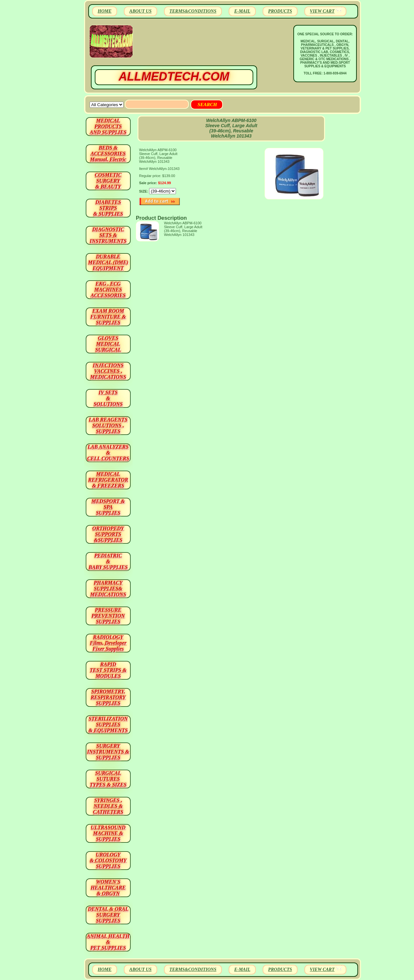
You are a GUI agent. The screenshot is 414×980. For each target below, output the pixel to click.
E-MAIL (242, 11)
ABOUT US (141, 11)
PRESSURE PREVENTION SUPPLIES (108, 616)
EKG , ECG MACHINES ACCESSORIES (108, 290)
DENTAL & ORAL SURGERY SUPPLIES (108, 915)
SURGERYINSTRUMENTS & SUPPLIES (108, 752)
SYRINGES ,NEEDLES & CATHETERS (108, 806)
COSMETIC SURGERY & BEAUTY (108, 181)
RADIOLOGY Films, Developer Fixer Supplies (108, 643)
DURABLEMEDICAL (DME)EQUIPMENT (108, 262)
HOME (105, 11)
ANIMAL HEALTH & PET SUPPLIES (108, 942)
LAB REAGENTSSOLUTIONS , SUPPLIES (108, 425)
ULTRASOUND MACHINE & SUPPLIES (108, 833)
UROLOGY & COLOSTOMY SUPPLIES (108, 860)
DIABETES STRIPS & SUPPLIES (108, 208)
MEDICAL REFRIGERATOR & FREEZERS (108, 480)
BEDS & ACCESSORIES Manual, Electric (108, 154)
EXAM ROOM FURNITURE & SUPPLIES (108, 317)
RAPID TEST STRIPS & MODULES (108, 670)
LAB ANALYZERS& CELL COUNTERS (108, 453)
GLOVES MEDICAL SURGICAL (108, 344)
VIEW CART (322, 11)
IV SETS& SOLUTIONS (108, 398)
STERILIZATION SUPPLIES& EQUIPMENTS (108, 724)
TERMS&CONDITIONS (193, 11)
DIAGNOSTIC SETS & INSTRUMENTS (108, 235)
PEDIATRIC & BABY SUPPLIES (108, 561)
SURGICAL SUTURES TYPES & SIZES (108, 779)
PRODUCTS (280, 11)
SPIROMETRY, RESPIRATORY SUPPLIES (108, 697)
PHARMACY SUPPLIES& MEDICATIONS (108, 589)
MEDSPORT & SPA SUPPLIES (108, 507)
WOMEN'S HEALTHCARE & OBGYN (108, 888)
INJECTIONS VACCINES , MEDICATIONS (108, 371)
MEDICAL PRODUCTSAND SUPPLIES (108, 126)
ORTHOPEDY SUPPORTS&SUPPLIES (108, 534)
